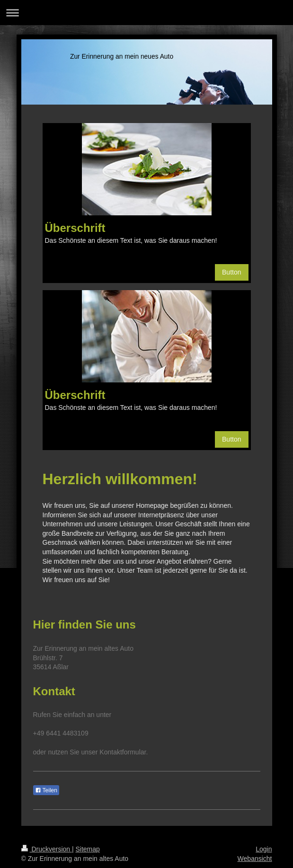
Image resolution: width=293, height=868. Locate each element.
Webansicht (255, 859)
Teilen (46, 790)
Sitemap (88, 849)
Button (231, 272)
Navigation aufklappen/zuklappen (146, 13)
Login (264, 849)
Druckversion (47, 849)
